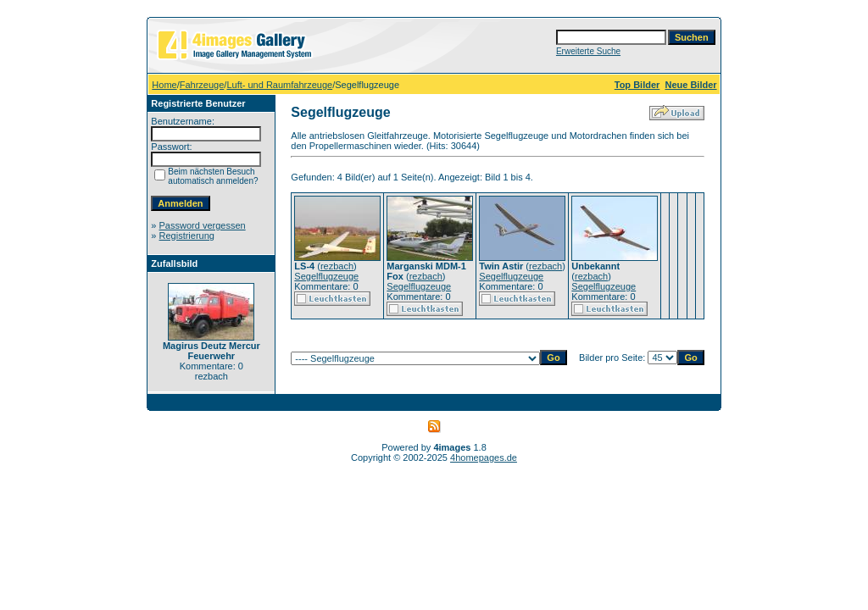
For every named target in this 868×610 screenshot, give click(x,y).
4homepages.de (484, 457)
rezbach (337, 266)
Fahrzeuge (202, 85)
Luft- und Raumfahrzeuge (279, 85)
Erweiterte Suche (588, 51)
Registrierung (187, 236)
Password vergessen (203, 225)
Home (164, 85)
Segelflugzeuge (326, 276)
